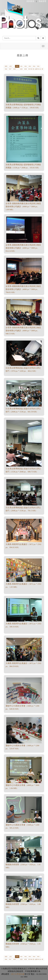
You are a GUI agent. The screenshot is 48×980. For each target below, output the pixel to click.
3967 (10, 69)
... (14, 66)
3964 (34, 66)
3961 (21, 66)
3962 (26, 66)
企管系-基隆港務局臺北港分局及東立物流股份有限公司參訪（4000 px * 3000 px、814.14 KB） (23, 248)
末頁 (25, 69)
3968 (14, 69)
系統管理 (42, 1)
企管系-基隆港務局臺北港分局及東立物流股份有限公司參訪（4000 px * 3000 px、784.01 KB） (23, 289)
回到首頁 (30, 1)
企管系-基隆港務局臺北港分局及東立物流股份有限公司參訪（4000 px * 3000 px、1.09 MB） (23, 207)
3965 (38, 66)
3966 (6, 69)
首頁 (6, 66)
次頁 (21, 69)
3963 (30, 66)
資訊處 (22, 974)
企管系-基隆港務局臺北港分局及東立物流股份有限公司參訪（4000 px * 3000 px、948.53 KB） (23, 331)
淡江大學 (15, 974)
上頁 (10, 66)
